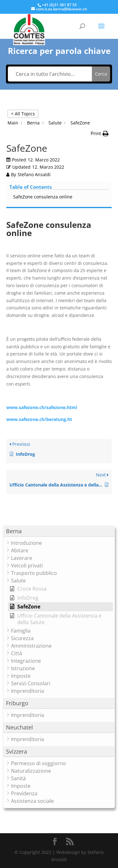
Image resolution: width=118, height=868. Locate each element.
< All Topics (23, 114)
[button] (59, 531)
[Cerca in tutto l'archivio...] (50, 74)
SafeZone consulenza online (43, 197)
